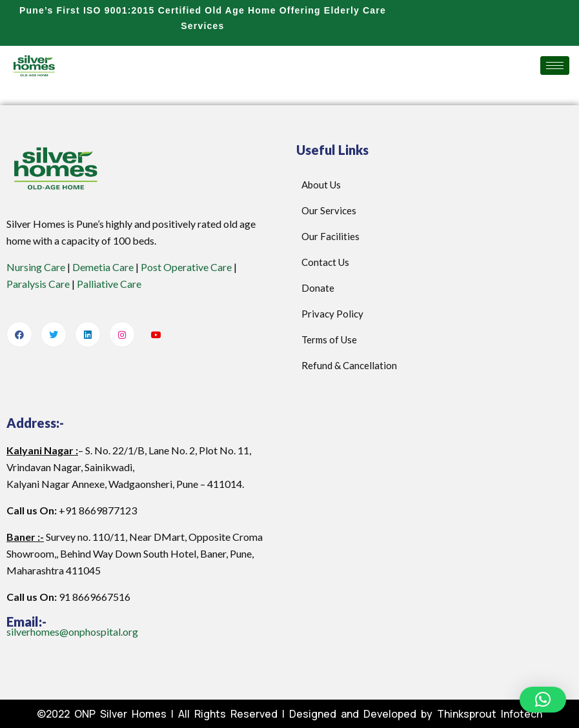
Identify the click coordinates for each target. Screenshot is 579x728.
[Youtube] (156, 335)
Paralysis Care (38, 284)
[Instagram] (122, 334)
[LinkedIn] (88, 334)
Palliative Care (109, 284)
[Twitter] (54, 334)
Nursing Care (36, 267)
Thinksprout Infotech (490, 714)
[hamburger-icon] (555, 66)
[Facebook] (19, 334)
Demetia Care (103, 267)
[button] (543, 700)
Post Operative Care (186, 267)
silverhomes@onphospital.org (72, 632)
